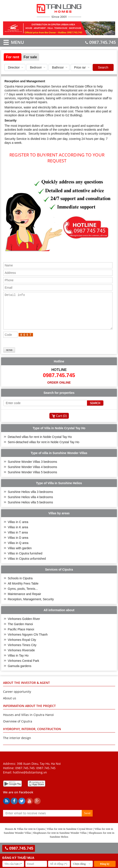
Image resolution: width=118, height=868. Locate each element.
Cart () (61, 422)
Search (103, 67)
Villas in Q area (18, 549)
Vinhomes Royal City (22, 646)
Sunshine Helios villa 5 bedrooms (30, 509)
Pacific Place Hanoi (21, 636)
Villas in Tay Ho (18, 662)
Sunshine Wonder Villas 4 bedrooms (32, 473)
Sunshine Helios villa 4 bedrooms (30, 504)
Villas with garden (20, 555)
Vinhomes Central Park (23, 667)
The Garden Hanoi (20, 631)
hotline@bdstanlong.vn (30, 779)
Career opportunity (17, 698)
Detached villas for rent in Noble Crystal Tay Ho (40, 443)
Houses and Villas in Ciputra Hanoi (28, 721)
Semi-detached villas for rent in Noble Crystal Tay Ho (43, 449)
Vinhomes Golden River (24, 625)
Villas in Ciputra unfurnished (27, 565)
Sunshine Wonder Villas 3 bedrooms (32, 468)
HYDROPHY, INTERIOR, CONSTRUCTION (32, 735)
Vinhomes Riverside (21, 657)
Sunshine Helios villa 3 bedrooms (30, 498)
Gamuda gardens (19, 672)
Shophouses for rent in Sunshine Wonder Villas (60, 839)
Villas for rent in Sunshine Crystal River (70, 835)
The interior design (17, 744)
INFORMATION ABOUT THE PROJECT (29, 712)
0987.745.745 (101, 42)
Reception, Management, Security (31, 606)
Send (87, 820)
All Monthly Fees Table (23, 590)
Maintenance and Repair (24, 600)
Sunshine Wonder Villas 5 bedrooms (32, 479)
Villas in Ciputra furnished (25, 560)
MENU (11, 42)
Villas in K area (18, 534)
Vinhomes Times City (22, 652)
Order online (59, 389)
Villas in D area (18, 544)
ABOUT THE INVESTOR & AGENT (26, 689)
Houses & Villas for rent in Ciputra (25, 835)
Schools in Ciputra (20, 585)
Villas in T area (18, 539)
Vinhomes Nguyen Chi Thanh (28, 641)
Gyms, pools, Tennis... (23, 595)
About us (10, 705)
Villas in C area (18, 528)
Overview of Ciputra (18, 728)
